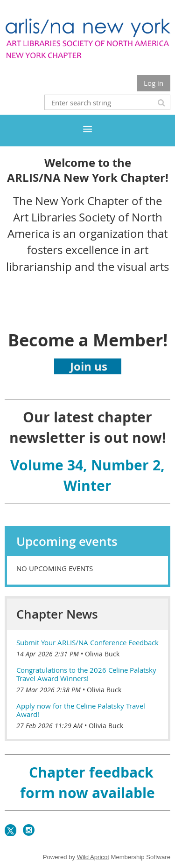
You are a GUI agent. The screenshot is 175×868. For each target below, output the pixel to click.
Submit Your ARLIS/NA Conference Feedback (87, 642)
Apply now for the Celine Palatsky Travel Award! (81, 710)
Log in (154, 83)
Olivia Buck (102, 654)
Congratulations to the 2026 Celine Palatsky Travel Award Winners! (86, 674)
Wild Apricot (93, 857)
